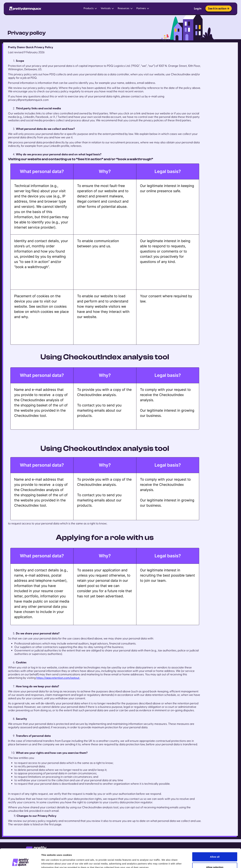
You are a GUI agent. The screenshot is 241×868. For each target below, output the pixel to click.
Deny (215, 860)
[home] (25, 9)
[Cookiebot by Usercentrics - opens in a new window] (20, 862)
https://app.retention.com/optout (58, 678)
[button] (90, 8)
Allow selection (215, 849)
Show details (165, 860)
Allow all (215, 839)
